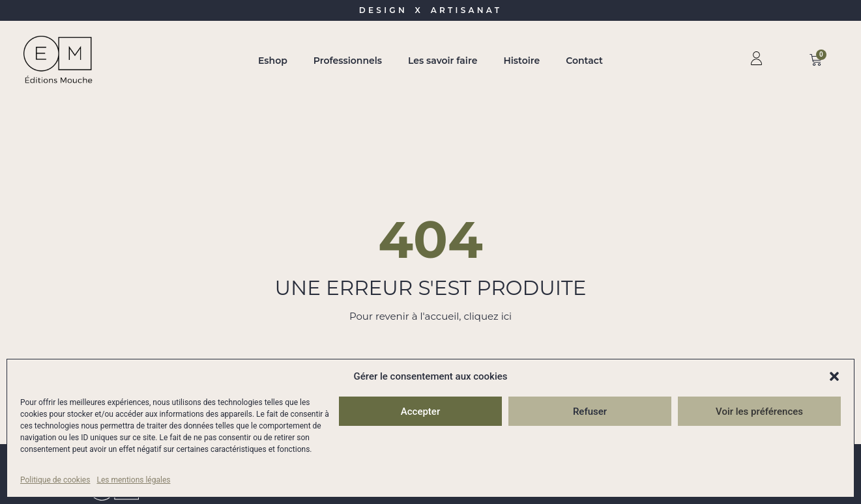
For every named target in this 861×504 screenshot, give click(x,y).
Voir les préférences (759, 412)
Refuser (590, 412)
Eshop (273, 61)
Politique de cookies (55, 480)
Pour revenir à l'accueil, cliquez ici (430, 316)
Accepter (420, 412)
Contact (584, 61)
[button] (834, 376)
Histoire (521, 61)
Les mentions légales (133, 480)
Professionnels (348, 61)
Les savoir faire (443, 61)
